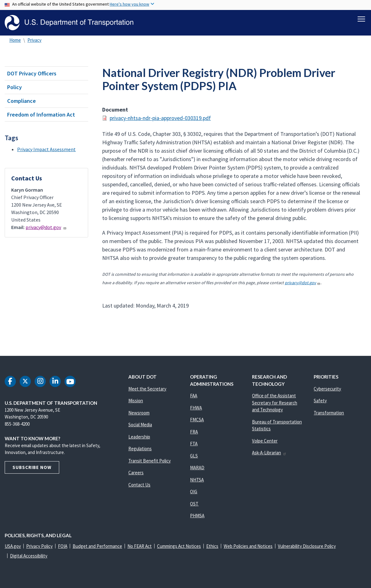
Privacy (34, 40)
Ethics (212, 546)
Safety (320, 401)
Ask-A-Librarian (269, 453)
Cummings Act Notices (179, 546)
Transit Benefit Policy (150, 461)
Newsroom (139, 413)
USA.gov (13, 546)
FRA (194, 432)
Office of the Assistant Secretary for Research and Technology (275, 403)
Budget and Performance (97, 546)
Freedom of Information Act (41, 115)
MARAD (197, 468)
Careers (136, 473)
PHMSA (197, 516)
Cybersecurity (327, 389)
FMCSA (197, 420)
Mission (136, 401)
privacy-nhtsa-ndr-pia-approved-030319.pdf (160, 118)
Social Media (140, 425)
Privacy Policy (39, 546)
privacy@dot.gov (46, 227)
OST (194, 504)
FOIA (63, 546)
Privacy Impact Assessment (46, 149)
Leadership (139, 437)
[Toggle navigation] (361, 19)
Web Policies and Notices (248, 546)
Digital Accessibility (29, 556)
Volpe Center (265, 441)
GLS (194, 456)
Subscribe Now (32, 467)
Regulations (140, 449)
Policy (14, 87)
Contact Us (139, 485)
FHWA (196, 408)
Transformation (329, 413)
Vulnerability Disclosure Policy (307, 546)
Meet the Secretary (147, 389)
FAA (194, 396)
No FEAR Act (140, 546)
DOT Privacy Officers (32, 73)
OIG (194, 492)
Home (15, 40)
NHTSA (197, 480)
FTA (194, 444)
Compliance (21, 101)
